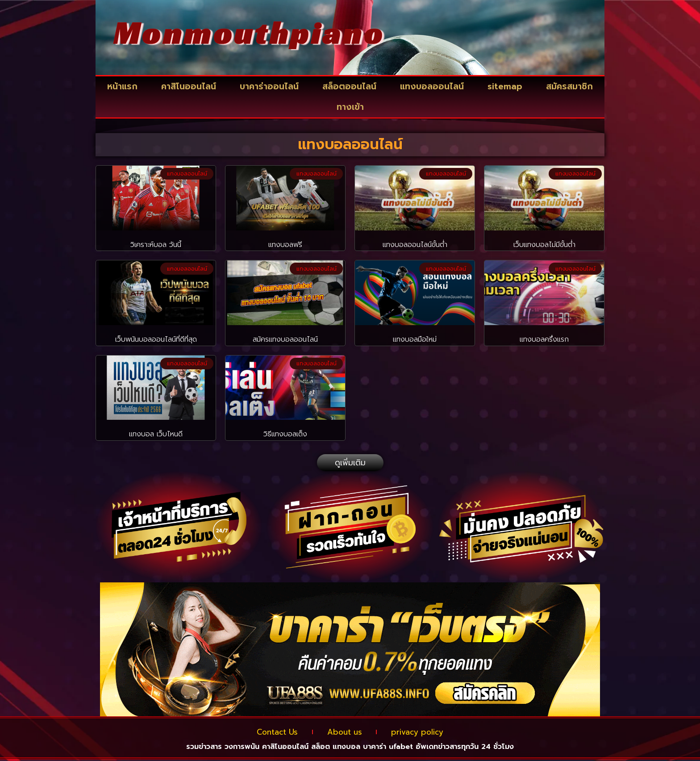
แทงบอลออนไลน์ (432, 86)
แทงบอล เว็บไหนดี (156, 434)
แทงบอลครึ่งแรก (544, 339)
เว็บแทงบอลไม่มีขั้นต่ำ (544, 245)
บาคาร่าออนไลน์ (269, 86)
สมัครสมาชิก (569, 86)
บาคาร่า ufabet (388, 748)
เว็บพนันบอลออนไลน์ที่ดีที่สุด (156, 339)
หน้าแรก (122, 86)
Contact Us (269, 733)
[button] (350, 463)
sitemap (505, 86)
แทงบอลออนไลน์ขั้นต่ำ (415, 245)
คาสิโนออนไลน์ (189, 86)
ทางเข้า (350, 107)
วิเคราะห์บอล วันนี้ (156, 245)
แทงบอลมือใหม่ (415, 339)
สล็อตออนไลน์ (349, 86)
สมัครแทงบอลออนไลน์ (285, 339)
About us (344, 733)
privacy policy (425, 733)
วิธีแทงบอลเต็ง (285, 434)
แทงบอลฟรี (285, 245)
